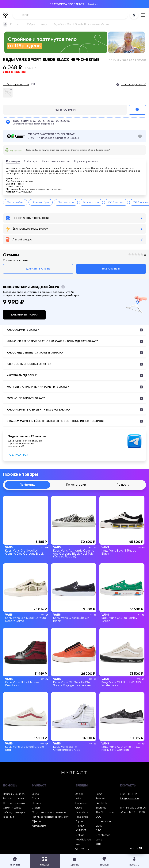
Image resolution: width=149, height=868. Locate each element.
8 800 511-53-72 (128, 794)
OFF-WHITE (82, 849)
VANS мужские (116, 202)
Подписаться (18, 455)
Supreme (101, 808)
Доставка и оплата (56, 161)
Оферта (36, 822)
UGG (99, 817)
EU (33, 84)
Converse (81, 803)
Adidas (79, 794)
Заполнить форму (24, 315)
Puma (99, 794)
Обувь (31, 24)
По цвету (123, 485)
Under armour (104, 822)
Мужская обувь (15, 202)
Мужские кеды (66, 202)
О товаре (13, 161)
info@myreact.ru (129, 799)
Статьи (36, 808)
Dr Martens (82, 812)
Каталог (15, 24)
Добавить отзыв (38, 269)
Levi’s (99, 840)
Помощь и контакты (14, 794)
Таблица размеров (16, 84)
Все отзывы (111, 269)
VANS (99, 826)
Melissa (80, 835)
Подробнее (93, 4)
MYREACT (81, 831)
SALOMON (101, 803)
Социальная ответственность (49, 812)
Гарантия (8, 817)
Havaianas (82, 817)
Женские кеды (91, 202)
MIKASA (80, 826)
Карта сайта (39, 826)
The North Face (105, 812)
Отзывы (36, 799)
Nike (78, 844)
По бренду (28, 485)
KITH (98, 844)
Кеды (44, 24)
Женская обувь (41, 202)
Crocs (79, 808)
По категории (76, 485)
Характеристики (86, 161)
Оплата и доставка (14, 803)
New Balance (83, 840)
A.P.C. (99, 831)
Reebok (100, 799)
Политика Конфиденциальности (51, 817)
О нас (35, 794)
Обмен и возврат (13, 808)
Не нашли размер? (133, 84)
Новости (37, 803)
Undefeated (103, 835)
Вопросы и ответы (13, 799)
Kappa (79, 822)
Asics (78, 799)
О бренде (31, 161)
